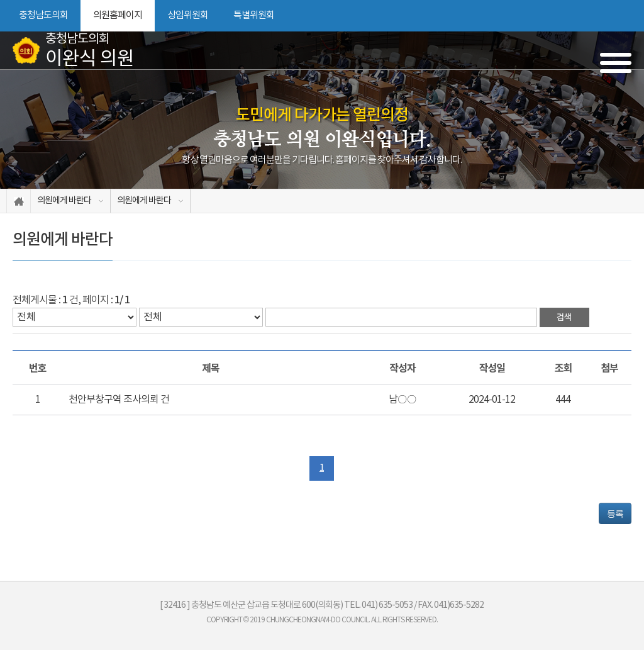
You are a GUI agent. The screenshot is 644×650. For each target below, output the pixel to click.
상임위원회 (188, 15)
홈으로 (19, 201)
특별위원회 (254, 15)
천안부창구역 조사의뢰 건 (119, 400)
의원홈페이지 (118, 15)
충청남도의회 (43, 15)
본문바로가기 (0, 0)
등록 (615, 513)
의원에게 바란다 (64, 201)
